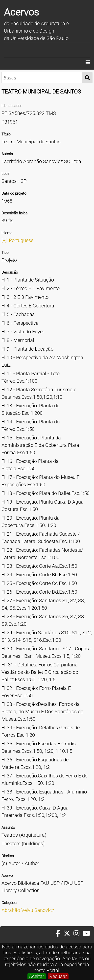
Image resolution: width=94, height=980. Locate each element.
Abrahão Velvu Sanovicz (28, 910)
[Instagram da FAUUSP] (78, 934)
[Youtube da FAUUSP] (87, 934)
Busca (87, 78)
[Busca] (42, 78)
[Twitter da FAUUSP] (69, 934)
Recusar (58, 976)
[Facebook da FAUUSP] (60, 934)
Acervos (21, 12)
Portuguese (21, 240)
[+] (4, 240)
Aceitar (37, 976)
